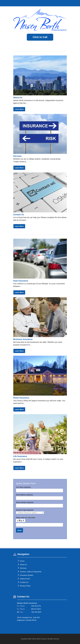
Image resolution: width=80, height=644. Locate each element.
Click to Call (40, 37)
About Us (22, 564)
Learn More (19, 109)
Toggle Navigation (76, 3)
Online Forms (24, 579)
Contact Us (23, 582)
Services (22, 568)
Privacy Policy (24, 586)
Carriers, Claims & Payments (30, 572)
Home (21, 561)
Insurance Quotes (25, 575)
